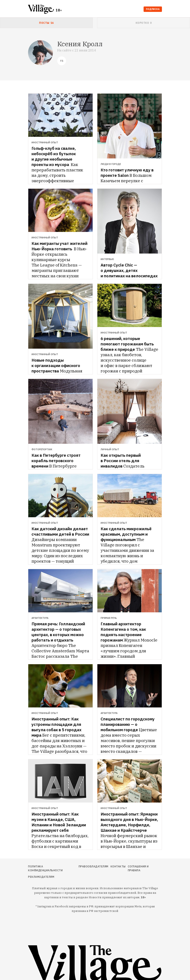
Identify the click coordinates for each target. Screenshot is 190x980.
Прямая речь (109, 618)
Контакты (118, 866)
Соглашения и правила (138, 868)
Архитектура (40, 618)
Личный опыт (110, 449)
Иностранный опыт (45, 142)
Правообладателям (93, 866)
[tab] (46, 23)
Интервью (107, 259)
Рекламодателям (41, 877)
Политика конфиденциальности (45, 868)
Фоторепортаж (42, 449)
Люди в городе (111, 164)
